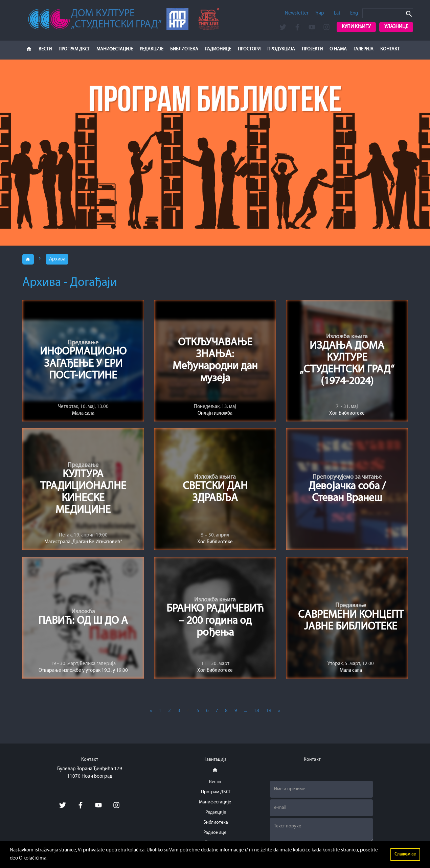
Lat (337, 13)
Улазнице (396, 27)
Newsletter (297, 13)
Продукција (281, 49)
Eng (354, 13)
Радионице (218, 49)
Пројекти (312, 49)
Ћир (320, 13)
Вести (45, 49)
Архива (58, 259)
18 (256, 711)
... (245, 711)
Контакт (390, 49)
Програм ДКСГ (74, 49)
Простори (249, 49)
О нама (338, 49)
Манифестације (115, 49)
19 (269, 711)
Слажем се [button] (405, 854)
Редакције (152, 49)
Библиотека (184, 49)
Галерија (364, 49)
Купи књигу (356, 27)
